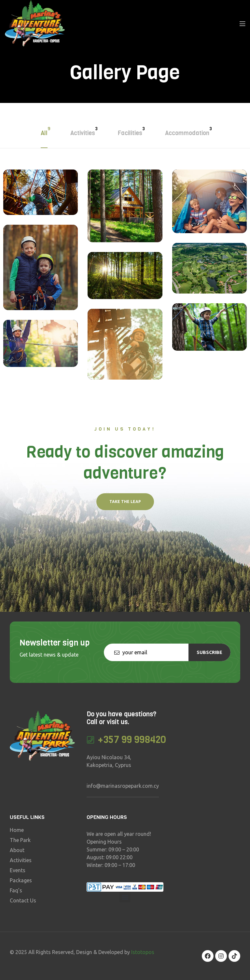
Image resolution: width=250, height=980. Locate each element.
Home (17, 830)
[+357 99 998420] (91, 740)
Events (18, 870)
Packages (21, 880)
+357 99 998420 (132, 740)
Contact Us (23, 900)
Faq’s (16, 890)
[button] (125, 502)
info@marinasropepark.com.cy (123, 786)
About (17, 850)
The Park (20, 840)
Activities (21, 860)
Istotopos (143, 952)
